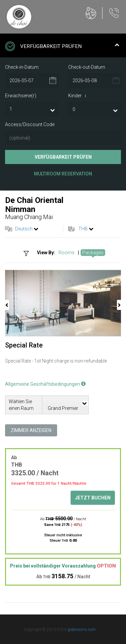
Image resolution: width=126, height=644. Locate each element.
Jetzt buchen (93, 498)
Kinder (78, 96)
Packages (93, 253)
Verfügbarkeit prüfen (63, 157)
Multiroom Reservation (63, 174)
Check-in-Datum (22, 67)
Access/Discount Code (30, 124)
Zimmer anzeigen (31, 430)
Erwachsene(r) (21, 96)
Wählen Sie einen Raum (21, 405)
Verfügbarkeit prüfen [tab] (62, 47)
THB (83, 229)
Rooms (67, 253)
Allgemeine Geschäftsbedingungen (45, 384)
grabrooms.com (82, 630)
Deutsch (24, 229)
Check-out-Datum (87, 67)
